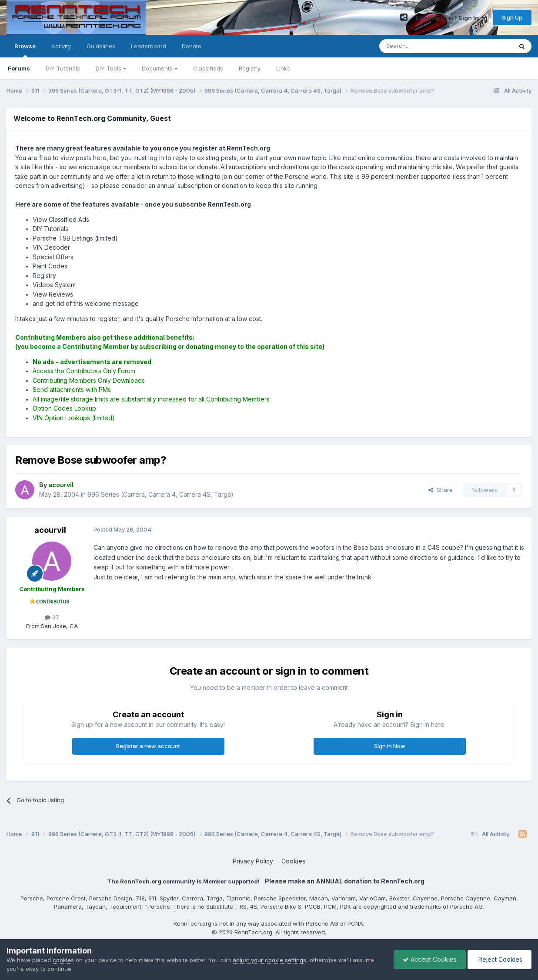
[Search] (424, 46)
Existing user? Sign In (450, 18)
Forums (19, 68)
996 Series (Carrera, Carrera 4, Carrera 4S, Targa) (160, 494)
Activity (61, 46)
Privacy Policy (253, 861)
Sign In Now (390, 746)
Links (283, 68)
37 (52, 617)
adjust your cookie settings (269, 960)
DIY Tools (111, 68)
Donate (192, 46)
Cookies (293, 861)
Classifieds (208, 68)
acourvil (50, 530)
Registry (250, 68)
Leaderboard (149, 46)
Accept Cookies (430, 959)
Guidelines (101, 46)
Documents (160, 68)
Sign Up (512, 17)
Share (441, 490)
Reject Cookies (500, 959)
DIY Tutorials (63, 68)
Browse (25, 50)
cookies (63, 960)
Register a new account (148, 746)
